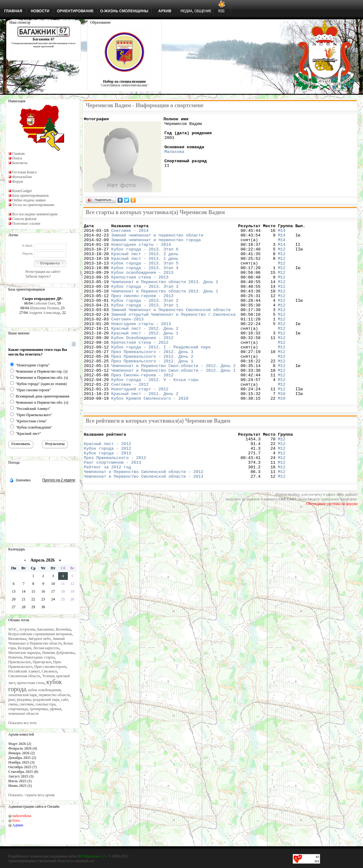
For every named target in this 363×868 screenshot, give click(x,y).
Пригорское (42, 662)
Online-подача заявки (29, 200)
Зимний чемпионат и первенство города (156, 244)
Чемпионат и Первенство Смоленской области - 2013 (144, 522)
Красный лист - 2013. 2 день (145, 261)
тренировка (39, 709)
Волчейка (63, 629)
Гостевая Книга (24, 172)
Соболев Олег (44, 303)
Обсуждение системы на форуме (332, 549)
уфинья (55, 709)
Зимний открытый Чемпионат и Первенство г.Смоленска (174, 334)
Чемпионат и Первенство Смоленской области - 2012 (144, 516)
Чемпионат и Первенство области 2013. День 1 (165, 306)
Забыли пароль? (38, 276)
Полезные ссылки (26, 223)
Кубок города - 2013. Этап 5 (145, 272)
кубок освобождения (44, 690)
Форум (18, 181)
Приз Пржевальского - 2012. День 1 (152, 390)
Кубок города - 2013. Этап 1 (145, 323)
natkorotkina (22, 816)
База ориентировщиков (30, 195)
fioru (16, 820)
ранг (12, 700)
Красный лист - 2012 (108, 483)
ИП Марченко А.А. (92, 856)
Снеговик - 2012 (130, 418)
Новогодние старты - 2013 (141, 345)
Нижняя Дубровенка (58, 653)
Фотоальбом (22, 177)
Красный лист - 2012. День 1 (145, 356)
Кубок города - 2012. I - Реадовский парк (161, 373)
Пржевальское (20, 662)
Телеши (48, 676)
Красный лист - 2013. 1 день (145, 267)
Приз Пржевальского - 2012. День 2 (152, 384)
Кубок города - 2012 (108, 488)
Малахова (175, 159)
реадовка (24, 700)
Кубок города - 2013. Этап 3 (145, 300)
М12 (282, 255)
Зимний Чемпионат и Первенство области (37, 641)
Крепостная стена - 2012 (140, 367)
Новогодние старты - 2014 (141, 250)
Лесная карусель (46, 648)
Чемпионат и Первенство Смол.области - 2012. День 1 (174, 401)
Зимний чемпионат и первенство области (157, 239)
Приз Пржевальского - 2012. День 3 (152, 379)
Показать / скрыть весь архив (32, 795)
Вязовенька (17, 639)
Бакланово (46, 629)
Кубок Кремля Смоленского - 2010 (150, 434)
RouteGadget (22, 191)
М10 (282, 429)
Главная (18, 154)
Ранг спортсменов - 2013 (113, 505)
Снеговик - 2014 (130, 233)
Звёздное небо (40, 639)
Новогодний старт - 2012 (140, 423)
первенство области (54, 695)
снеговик (27, 704)
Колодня (24, 648)
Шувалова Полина (44, 308)
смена (13, 704)
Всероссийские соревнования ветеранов (40, 634)
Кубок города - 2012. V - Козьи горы (155, 412)
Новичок (15, 657)
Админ (18, 825)
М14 (282, 233)
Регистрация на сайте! (43, 272)
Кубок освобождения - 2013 (142, 283)
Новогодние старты (39, 657)
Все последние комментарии (35, 214)
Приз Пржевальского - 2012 (115, 499)
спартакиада (18, 709)
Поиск (17, 158)
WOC (13, 629)
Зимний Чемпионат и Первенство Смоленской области (171, 328)
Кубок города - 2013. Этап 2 (145, 317)
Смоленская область (24, 676)
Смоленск (49, 671)
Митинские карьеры (24, 653)
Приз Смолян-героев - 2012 (142, 406)
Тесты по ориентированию (33, 205)
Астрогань (27, 629)
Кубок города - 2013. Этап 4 (145, 278)
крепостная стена (31, 683)
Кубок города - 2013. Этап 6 (145, 255)
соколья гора (45, 704)
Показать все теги (22, 723)
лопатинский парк (23, 695)
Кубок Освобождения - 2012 (142, 362)
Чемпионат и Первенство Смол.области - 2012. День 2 (174, 395)
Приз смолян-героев (50, 667)
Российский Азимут (24, 671)
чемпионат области (24, 714)
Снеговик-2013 (128, 339)
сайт (65, 700)
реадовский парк (46, 700)
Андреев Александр (44, 313)
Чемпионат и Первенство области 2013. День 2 (165, 295)
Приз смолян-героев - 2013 (142, 311)
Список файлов (24, 219)
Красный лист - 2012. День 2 (145, 351)
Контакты (20, 163)
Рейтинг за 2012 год (108, 511)
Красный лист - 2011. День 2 (145, 429)
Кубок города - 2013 (108, 494)
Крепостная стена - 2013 (140, 289)
